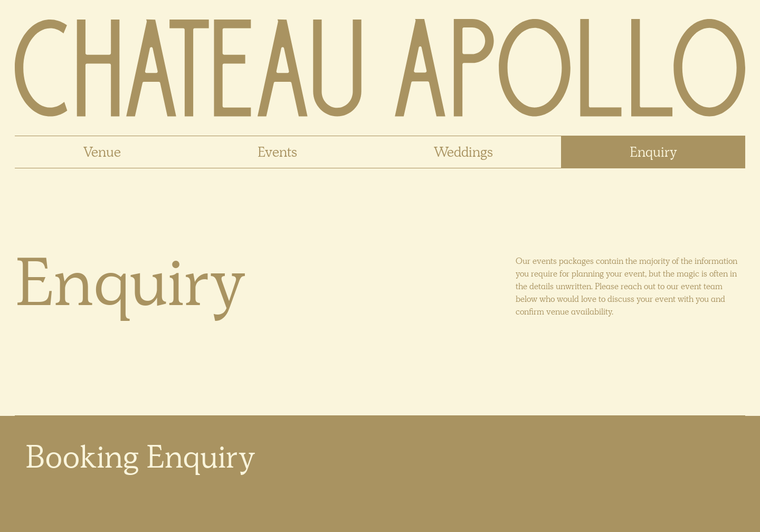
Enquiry (653, 152)
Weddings (463, 152)
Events (277, 152)
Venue (102, 152)
